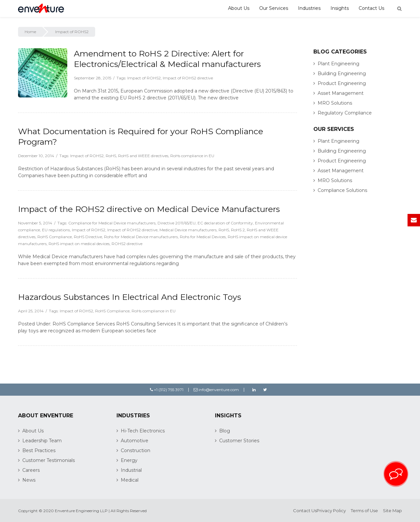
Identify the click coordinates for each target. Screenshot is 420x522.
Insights (340, 8)
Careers (31, 470)
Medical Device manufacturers (188, 230)
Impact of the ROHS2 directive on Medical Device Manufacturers (149, 209)
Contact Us (371, 8)
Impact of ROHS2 (144, 78)
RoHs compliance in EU (192, 156)
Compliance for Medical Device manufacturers (112, 223)
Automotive (135, 441)
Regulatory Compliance (345, 113)
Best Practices (39, 450)
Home (30, 32)
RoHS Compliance (55, 237)
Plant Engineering (338, 64)
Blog (225, 431)
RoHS (111, 156)
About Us (239, 8)
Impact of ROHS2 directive (188, 78)
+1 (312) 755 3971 (167, 390)
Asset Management (341, 93)
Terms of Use (364, 511)
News (29, 480)
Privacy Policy (331, 511)
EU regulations (56, 230)
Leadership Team (42, 441)
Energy (129, 460)
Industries (309, 8)
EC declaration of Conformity (225, 223)
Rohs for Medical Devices (203, 237)
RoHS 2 (238, 230)
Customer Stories (239, 441)
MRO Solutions (335, 103)
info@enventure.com (216, 390)
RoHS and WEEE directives (143, 156)
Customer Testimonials (49, 460)
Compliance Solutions (342, 190)
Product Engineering (342, 83)
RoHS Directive (88, 237)
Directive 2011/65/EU (177, 223)
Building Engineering (342, 73)
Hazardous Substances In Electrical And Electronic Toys (130, 297)
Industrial (131, 470)
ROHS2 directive (127, 244)
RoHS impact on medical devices (79, 244)
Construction (136, 450)
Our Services (274, 8)
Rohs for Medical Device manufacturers (141, 237)
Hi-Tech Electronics (143, 431)
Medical (130, 480)
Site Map (392, 511)
